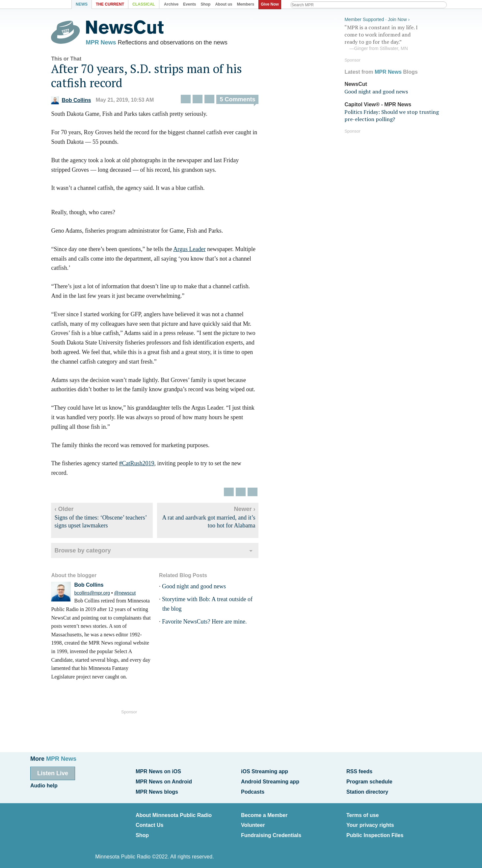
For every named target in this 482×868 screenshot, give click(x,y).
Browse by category (87, 552)
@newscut (129, 594)
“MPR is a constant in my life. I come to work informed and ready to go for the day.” (394, 37)
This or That (71, 60)
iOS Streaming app (265, 771)
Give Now (271, 4)
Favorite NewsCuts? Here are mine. (209, 623)
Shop (142, 832)
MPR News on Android (164, 781)
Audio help (44, 785)
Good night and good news (198, 588)
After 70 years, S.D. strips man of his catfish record (151, 77)
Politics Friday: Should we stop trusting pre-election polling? (392, 115)
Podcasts (253, 790)
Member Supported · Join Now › (377, 18)
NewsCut (356, 83)
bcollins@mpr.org (96, 594)
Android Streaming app (270, 781)
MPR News (105, 43)
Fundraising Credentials (271, 832)
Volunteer (253, 822)
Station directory (367, 790)
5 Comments (242, 101)
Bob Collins (76, 102)
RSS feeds (359, 771)
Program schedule (369, 781)
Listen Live (53, 773)
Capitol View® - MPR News (378, 103)
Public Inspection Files (375, 832)
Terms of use (362, 813)
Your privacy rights (370, 822)
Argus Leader (194, 250)
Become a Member (264, 813)
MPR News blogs (157, 790)
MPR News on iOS (158, 771)
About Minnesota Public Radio (174, 813)
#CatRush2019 (141, 465)
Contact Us (149, 822)
